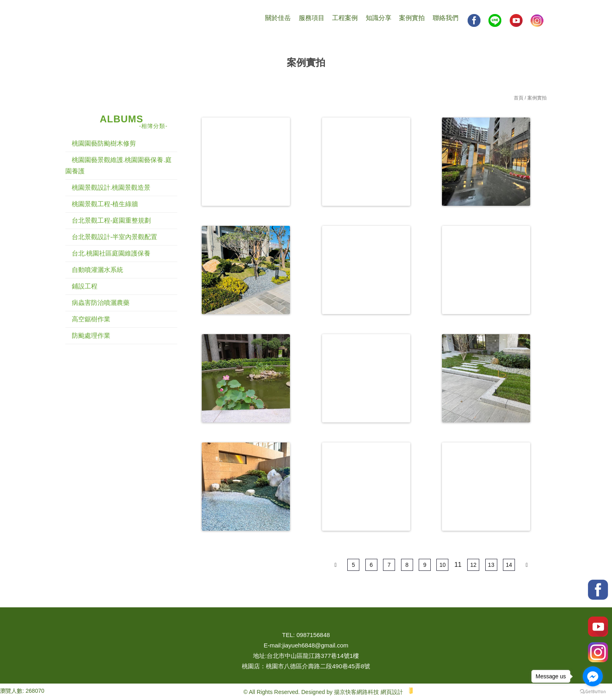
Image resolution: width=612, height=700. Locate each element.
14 (509, 565)
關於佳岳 (278, 18)
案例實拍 (412, 18)
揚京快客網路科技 (357, 692)
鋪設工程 (85, 286)
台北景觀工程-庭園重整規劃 (111, 220)
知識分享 (379, 18)
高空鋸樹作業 (91, 319)
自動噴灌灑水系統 (97, 270)
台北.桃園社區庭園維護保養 (111, 253)
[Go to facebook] (593, 676)
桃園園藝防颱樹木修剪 (104, 143)
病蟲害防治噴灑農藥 (101, 303)
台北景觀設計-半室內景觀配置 (114, 237)
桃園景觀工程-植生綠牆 (105, 204)
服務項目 (312, 18)
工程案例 (345, 18)
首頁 (519, 98)
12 (473, 565)
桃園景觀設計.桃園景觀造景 (111, 188)
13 (491, 565)
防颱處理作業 (91, 336)
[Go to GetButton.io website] (593, 692)
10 (443, 565)
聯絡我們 (446, 18)
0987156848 (313, 635)
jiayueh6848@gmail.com (315, 645)
